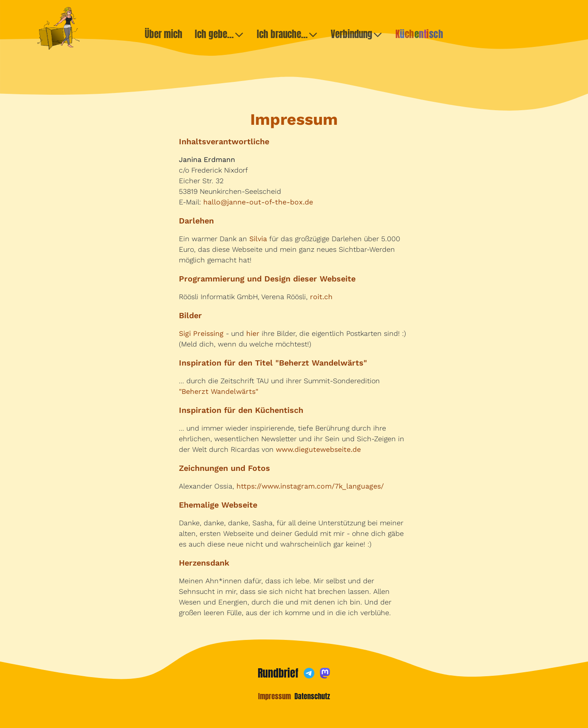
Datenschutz (312, 696)
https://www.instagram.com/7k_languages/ (310, 486)
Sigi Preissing (201, 333)
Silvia (258, 239)
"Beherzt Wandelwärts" (219, 391)
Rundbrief (278, 673)
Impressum (275, 696)
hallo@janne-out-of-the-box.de (258, 202)
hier (253, 333)
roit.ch (321, 297)
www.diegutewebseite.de (318, 449)
